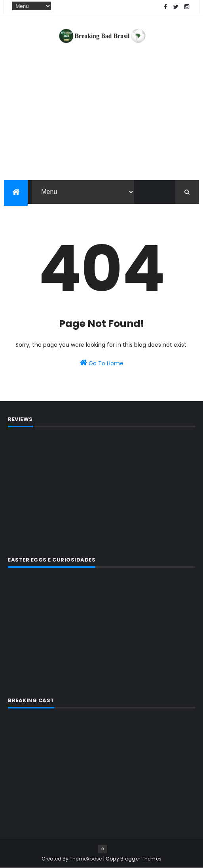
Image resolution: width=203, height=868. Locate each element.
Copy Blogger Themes (134, 859)
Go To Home (101, 363)
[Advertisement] (101, 490)
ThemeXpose (86, 859)
